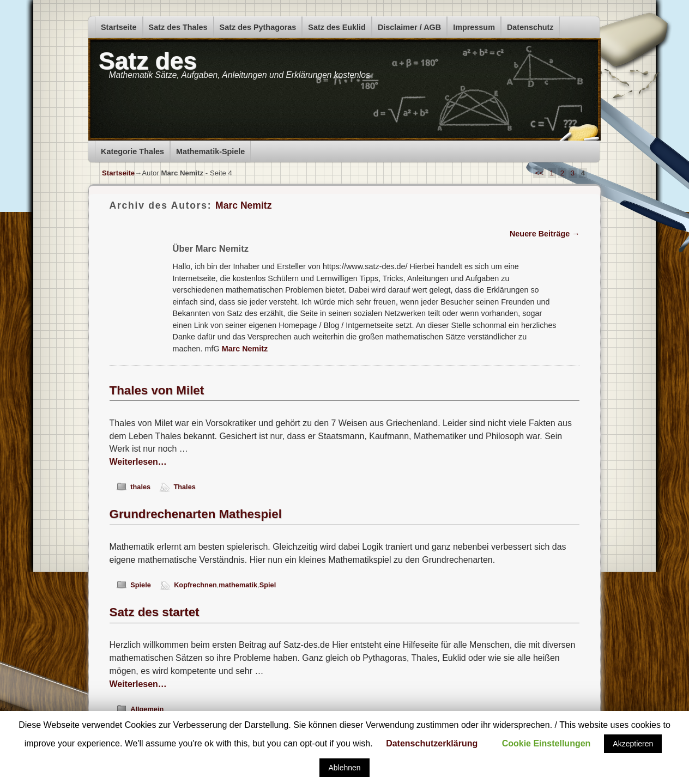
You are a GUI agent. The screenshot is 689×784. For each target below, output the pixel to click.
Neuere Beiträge (545, 234)
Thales (184, 487)
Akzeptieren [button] (633, 744)
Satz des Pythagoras (258, 27)
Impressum (474, 27)
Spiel (268, 585)
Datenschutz (530, 27)
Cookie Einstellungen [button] (546, 743)
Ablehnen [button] (344, 768)
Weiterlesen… (138, 462)
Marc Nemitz (243, 205)
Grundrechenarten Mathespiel (196, 514)
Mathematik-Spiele (210, 151)
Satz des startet (155, 612)
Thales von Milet (157, 390)
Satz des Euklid (337, 27)
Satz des (148, 61)
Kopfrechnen (195, 585)
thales (140, 487)
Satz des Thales (178, 27)
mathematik (238, 585)
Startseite (119, 27)
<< (539, 173)
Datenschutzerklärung (432, 743)
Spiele (141, 585)
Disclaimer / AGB (409, 27)
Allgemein (147, 709)
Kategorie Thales (132, 151)
